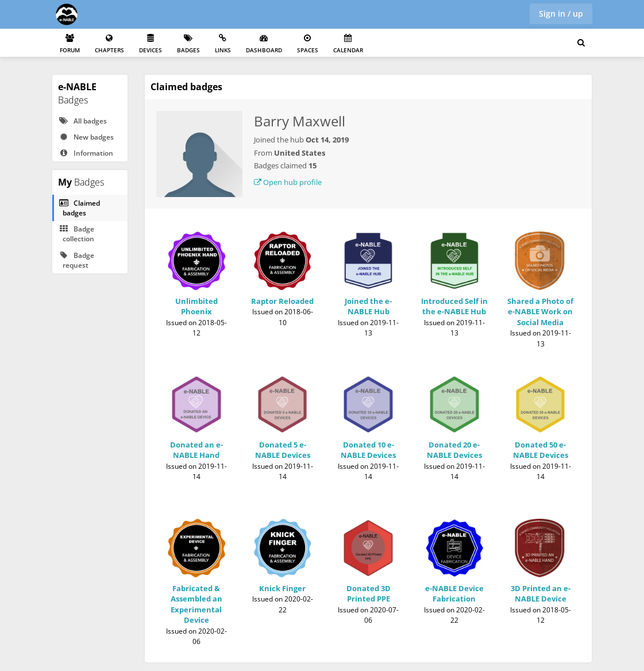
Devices (151, 44)
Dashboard (264, 44)
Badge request (76, 260)
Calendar (348, 44)
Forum (70, 44)
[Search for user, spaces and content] (581, 43)
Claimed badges (79, 208)
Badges (188, 44)
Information (86, 153)
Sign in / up (561, 14)
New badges (86, 137)
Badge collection (76, 234)
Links (223, 44)
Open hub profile (288, 182)
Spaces (308, 44)
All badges (83, 121)
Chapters (109, 44)
